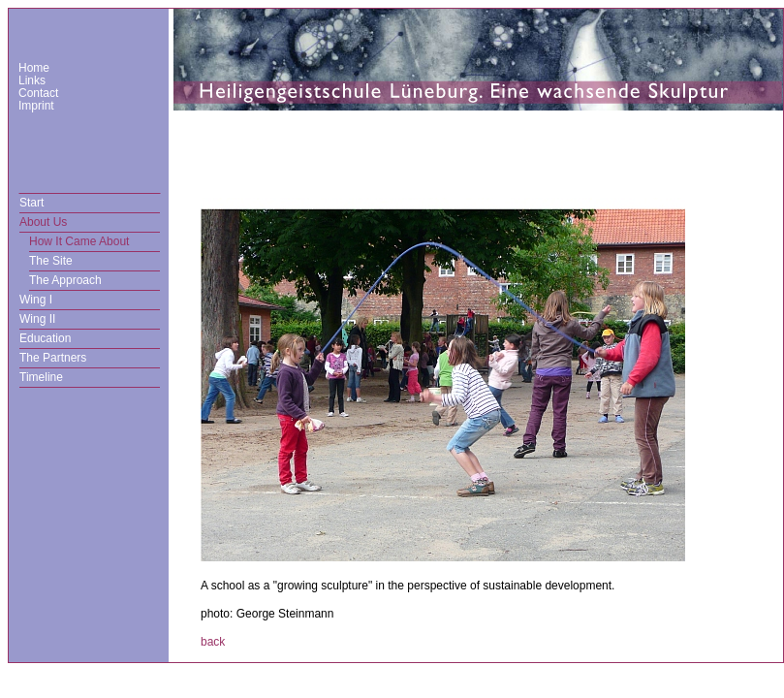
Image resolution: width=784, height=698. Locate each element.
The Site (51, 261)
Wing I (36, 300)
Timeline (41, 377)
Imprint (36, 106)
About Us (43, 222)
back (213, 642)
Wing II (37, 319)
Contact (38, 93)
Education (45, 338)
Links (32, 80)
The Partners (53, 358)
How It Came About (79, 241)
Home (34, 68)
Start (31, 203)
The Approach (65, 280)
